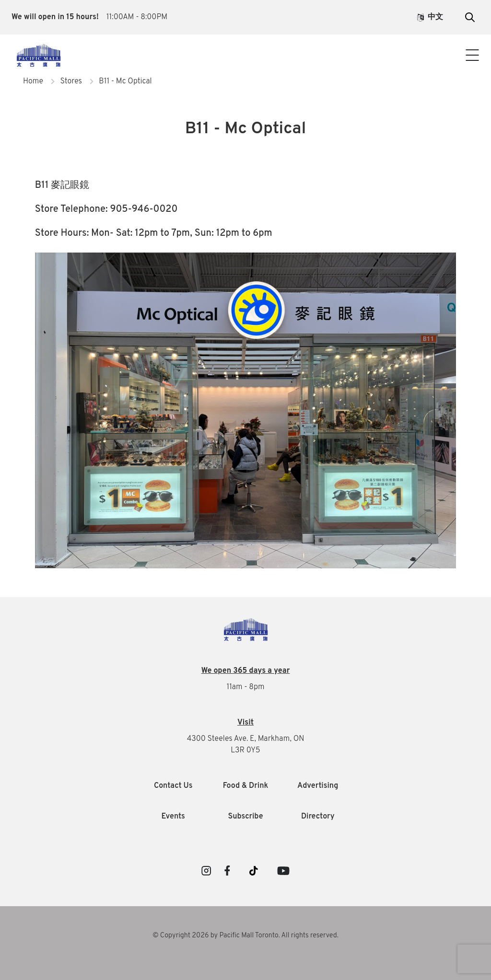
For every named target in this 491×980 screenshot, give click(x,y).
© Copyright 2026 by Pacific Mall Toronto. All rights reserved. (245, 936)
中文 (430, 17)
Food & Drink (246, 786)
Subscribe (245, 817)
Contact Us (245, 66)
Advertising (318, 786)
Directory (318, 817)
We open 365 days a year (246, 671)
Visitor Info (245, 47)
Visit (245, 723)
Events (173, 817)
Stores (71, 81)
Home (33, 81)
